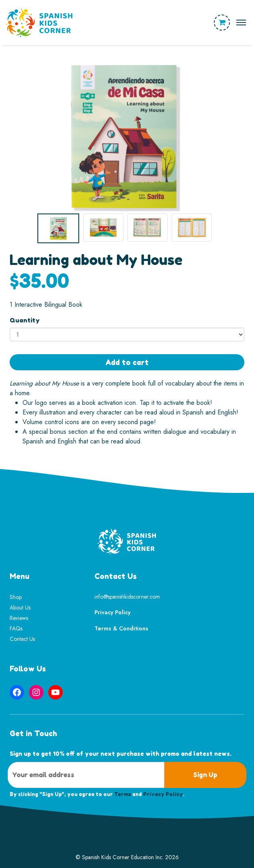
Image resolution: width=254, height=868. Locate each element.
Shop (16, 597)
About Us (20, 607)
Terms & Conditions (121, 628)
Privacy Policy (113, 612)
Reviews (19, 618)
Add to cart (127, 362)
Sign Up (205, 775)
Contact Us (22, 639)
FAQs (16, 628)
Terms (123, 794)
